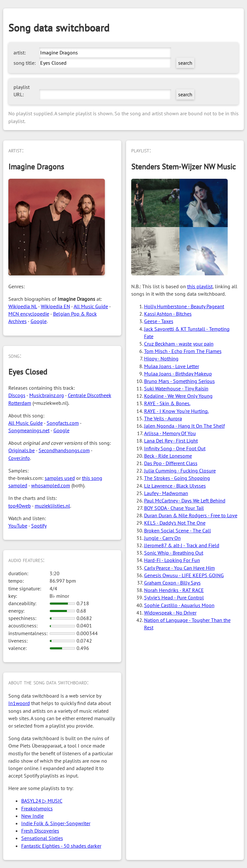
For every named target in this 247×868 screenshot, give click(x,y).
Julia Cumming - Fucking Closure (180, 471)
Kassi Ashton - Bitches (168, 314)
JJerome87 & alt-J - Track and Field (182, 545)
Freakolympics (37, 808)
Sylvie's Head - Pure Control (174, 597)
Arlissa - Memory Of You (170, 433)
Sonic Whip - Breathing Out (174, 553)
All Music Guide (91, 306)
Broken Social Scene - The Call (178, 530)
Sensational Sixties (42, 838)
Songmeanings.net (29, 430)
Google (39, 321)
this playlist (200, 286)
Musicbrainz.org (47, 395)
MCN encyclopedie (29, 314)
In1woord (19, 703)
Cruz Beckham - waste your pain (179, 344)
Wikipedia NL (23, 306)
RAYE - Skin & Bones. (167, 403)
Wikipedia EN (55, 306)
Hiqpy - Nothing (161, 358)
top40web (20, 506)
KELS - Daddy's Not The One (175, 523)
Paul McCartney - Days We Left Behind (185, 501)
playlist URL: (22, 91)
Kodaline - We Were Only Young (178, 396)
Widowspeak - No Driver (170, 613)
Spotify (39, 526)
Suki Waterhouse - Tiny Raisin (176, 388)
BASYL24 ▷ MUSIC (42, 801)
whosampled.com (51, 485)
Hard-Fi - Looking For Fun (172, 560)
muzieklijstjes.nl (52, 506)
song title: (25, 63)
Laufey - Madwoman (166, 493)
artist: (20, 52)
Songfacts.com (63, 423)
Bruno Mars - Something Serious (179, 381)
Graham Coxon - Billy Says (172, 583)
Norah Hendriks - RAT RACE (174, 590)
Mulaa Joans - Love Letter (172, 366)
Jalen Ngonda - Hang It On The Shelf (184, 426)
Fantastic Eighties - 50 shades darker (61, 846)
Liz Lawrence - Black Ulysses (175, 486)
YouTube (18, 526)
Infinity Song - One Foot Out (175, 448)
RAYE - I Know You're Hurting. (176, 411)
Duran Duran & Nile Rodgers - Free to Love (191, 515)
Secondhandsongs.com (64, 450)
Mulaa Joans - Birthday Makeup (178, 374)
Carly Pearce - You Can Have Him (179, 568)
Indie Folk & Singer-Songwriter (56, 823)
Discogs (17, 395)
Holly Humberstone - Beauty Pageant (184, 306)
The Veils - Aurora (163, 418)
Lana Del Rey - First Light (171, 441)
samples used (60, 478)
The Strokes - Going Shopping (177, 478)
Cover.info (19, 458)
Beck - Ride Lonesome (168, 456)
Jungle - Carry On (162, 538)
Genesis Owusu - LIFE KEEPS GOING (184, 575)
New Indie (32, 816)
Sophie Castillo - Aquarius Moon (179, 605)
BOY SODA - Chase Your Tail (174, 508)
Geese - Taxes (159, 321)
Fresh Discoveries (40, 831)
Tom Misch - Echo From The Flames (183, 351)
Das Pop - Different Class (171, 463)
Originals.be (22, 450)
